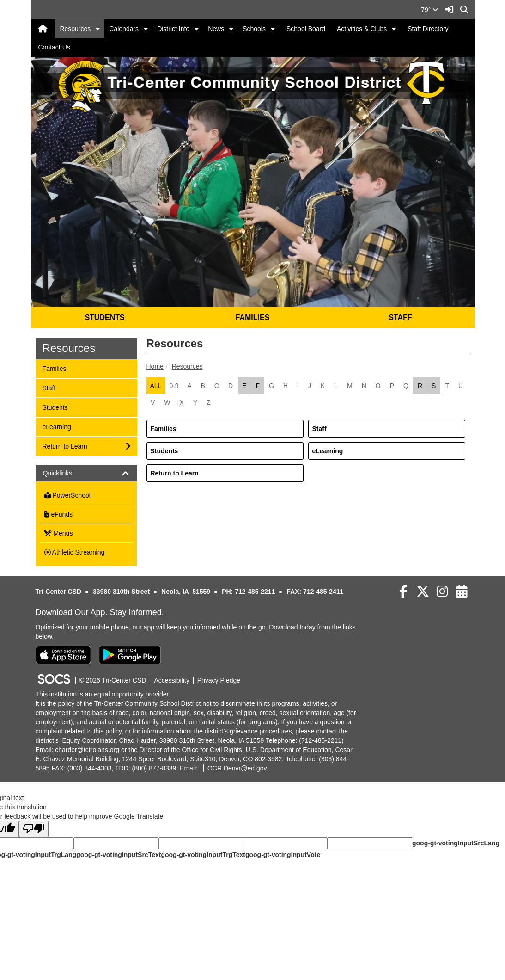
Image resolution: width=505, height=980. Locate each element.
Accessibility (171, 680)
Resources (75, 29)
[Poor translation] (34, 829)
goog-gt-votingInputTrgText (203, 855)
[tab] (86, 473)
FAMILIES (253, 317)
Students (164, 451)
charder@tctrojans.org (87, 750)
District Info (173, 29)
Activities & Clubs (362, 29)
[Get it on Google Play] (130, 655)
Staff (319, 429)
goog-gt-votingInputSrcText (119, 855)
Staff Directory (428, 29)
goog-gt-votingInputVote (283, 855)
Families (164, 429)
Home (155, 366)
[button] (98, 29)
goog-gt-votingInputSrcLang (456, 843)
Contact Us (54, 47)
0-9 (174, 386)
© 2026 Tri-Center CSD (113, 680)
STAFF (400, 317)
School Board (306, 29)
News (216, 29)
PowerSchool (67, 495)
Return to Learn (175, 473)
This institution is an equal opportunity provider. (103, 694)
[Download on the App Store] (63, 655)
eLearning (328, 451)
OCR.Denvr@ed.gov (237, 768)
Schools (254, 29)
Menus (59, 533)
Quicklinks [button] (66, 473)
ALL (156, 386)
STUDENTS (104, 317)
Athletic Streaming (75, 552)
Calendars (124, 29)
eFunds (59, 514)
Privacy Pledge (219, 680)
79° (429, 10)
